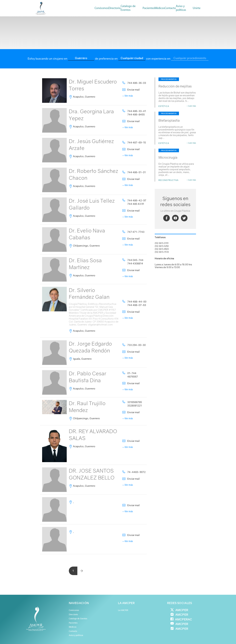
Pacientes (73, 623)
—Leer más (191, 106)
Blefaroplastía (169, 120)
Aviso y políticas (181, 8)
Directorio (114, 8)
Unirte (197, 8)
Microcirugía (168, 157)
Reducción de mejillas (175, 86)
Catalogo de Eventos (128, 8)
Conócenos (101, 8)
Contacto (170, 8)
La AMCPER (123, 610)
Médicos (73, 627)
